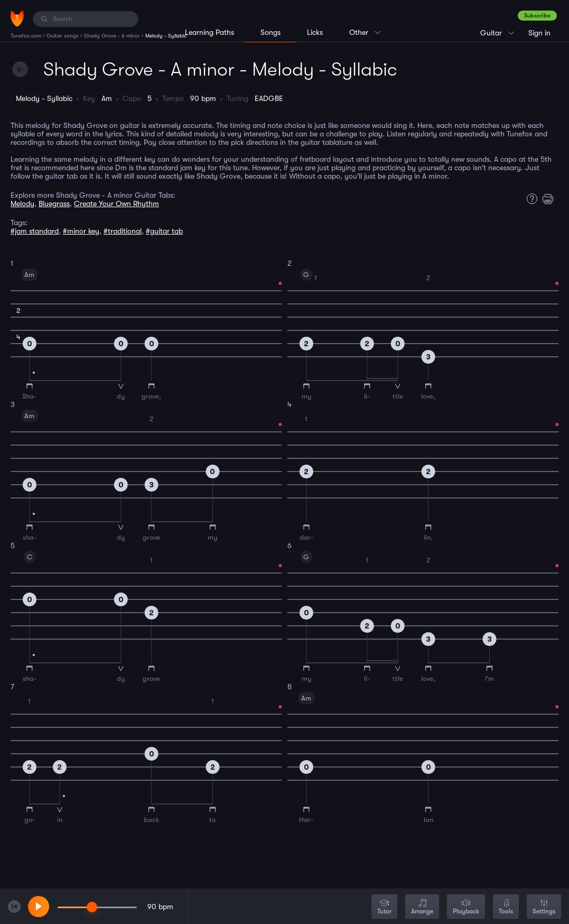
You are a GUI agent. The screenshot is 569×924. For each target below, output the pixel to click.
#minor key (81, 231)
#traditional (123, 231)
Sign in (539, 33)
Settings (544, 907)
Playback (466, 907)
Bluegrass (54, 204)
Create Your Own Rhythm (116, 204)
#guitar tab (164, 231)
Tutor (384, 907)
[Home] (17, 19)
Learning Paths (209, 32)
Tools (506, 907)
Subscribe (537, 16)
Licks (315, 32)
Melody (22, 204)
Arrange (422, 907)
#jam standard (35, 231)
